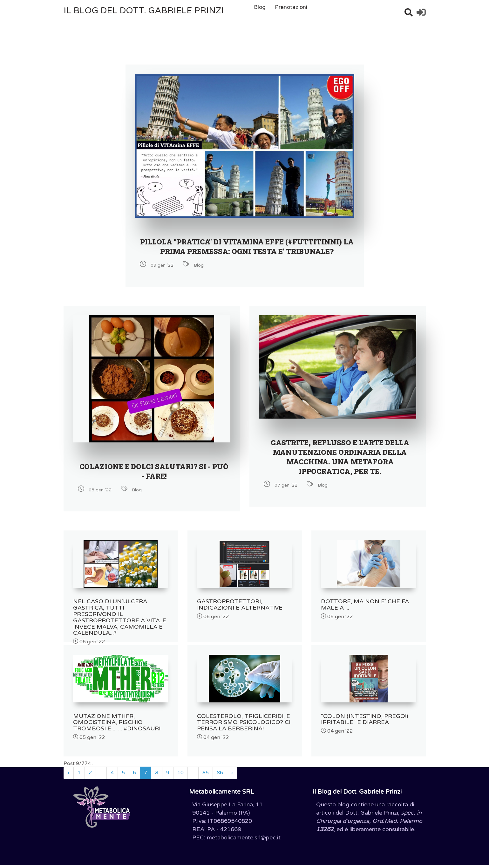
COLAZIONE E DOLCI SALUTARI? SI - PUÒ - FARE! (154, 481)
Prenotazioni (291, 7)
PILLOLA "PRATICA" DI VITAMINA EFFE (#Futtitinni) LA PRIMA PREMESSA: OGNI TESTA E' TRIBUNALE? (247, 251)
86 (220, 776)
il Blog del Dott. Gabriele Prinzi (144, 11)
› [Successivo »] (232, 776)
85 (206, 776)
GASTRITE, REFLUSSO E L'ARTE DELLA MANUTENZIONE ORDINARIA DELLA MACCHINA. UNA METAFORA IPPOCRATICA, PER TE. (340, 466)
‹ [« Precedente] (69, 776)
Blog (260, 7)
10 (180, 776)
